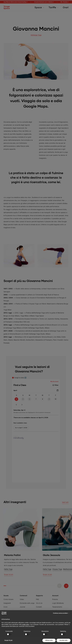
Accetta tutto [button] (63, 640)
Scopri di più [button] (8, 640)
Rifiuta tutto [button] (49, 640)
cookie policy (26, 624)
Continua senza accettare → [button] (61, 613)
